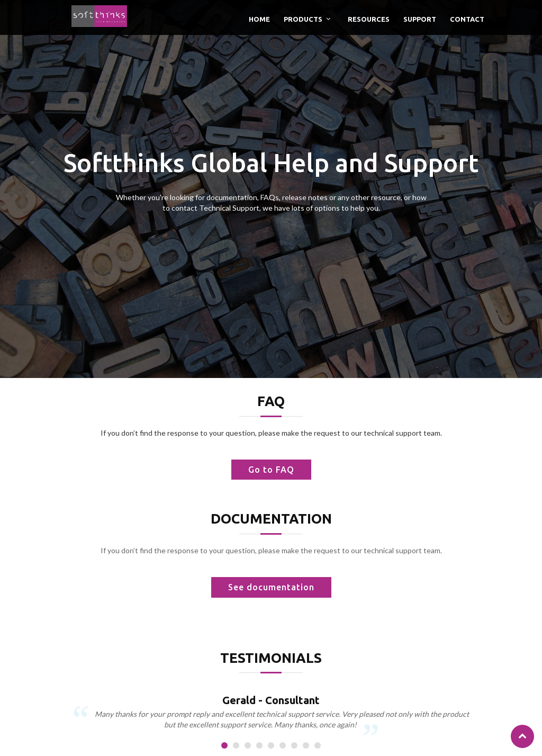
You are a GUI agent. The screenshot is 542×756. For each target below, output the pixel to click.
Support (420, 19)
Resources (369, 19)
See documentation (271, 587)
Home (259, 19)
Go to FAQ (271, 470)
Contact (467, 19)
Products (303, 19)
